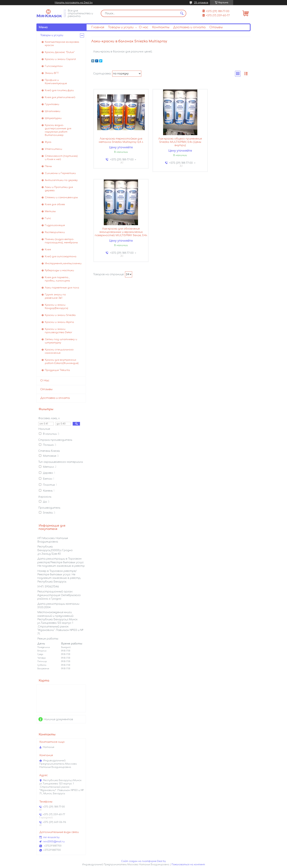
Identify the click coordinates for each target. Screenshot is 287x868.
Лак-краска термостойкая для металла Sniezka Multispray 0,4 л (118, 141)
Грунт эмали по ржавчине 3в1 (55, 296)
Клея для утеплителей (60, 97)
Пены (48, 166)
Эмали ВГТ (52, 73)
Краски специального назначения (59, 351)
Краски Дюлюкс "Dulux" (60, 52)
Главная (98, 27)
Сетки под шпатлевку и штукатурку (61, 341)
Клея (48, 250)
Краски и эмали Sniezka (60, 315)
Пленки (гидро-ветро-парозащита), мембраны (61, 241)
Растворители (55, 232)
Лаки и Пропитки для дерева (59, 189)
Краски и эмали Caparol (60, 59)
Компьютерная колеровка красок (62, 44)
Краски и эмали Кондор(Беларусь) (56, 307)
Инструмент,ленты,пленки (63, 263)
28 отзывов (201, 3)
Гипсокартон (54, 66)
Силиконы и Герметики (60, 173)
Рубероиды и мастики (59, 270)
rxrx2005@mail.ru (54, 842)
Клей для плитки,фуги (59, 90)
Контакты (161, 27)
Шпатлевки (53, 111)
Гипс (48, 218)
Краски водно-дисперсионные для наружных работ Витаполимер (58, 130)
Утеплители (53, 149)
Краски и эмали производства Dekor (59, 331)
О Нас (45, 381)
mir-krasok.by (51, 837)
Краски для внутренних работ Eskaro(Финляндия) (62, 362)
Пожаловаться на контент (188, 865)
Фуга (48, 142)
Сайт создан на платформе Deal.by (143, 861)
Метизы (50, 211)
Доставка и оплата (189, 27)
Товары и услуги (121, 27)
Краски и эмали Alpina (59, 322)
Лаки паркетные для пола (62, 288)
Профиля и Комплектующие (56, 82)
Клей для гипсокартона (61, 257)
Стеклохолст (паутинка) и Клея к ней (61, 158)
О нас (144, 27)
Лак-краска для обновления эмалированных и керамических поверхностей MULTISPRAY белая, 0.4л (224, 144)
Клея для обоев (55, 204)
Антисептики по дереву (61, 180)
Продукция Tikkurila (57, 370)
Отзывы (216, 27)
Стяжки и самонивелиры (61, 197)
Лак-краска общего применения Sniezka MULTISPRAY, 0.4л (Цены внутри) (171, 143)
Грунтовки (52, 104)
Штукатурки (53, 118)
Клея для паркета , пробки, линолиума (57, 279)
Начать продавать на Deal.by (74, 3)
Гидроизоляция (55, 225)
